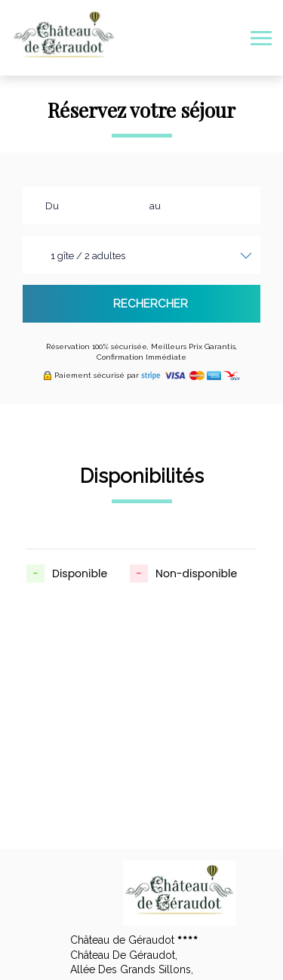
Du (52, 206)
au (155, 206)
